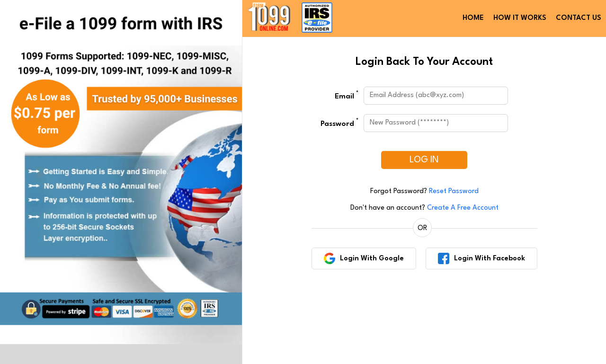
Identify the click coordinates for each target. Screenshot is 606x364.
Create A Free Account (463, 208)
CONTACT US (579, 18)
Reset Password (454, 191)
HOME (473, 18)
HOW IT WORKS (520, 18)
